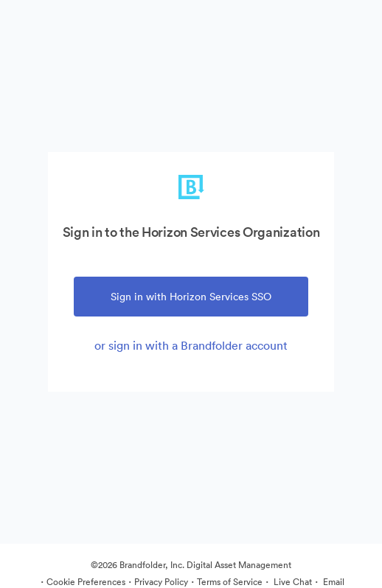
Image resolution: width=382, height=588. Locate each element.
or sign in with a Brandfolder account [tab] (191, 345)
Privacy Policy (161, 582)
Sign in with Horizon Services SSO (191, 297)
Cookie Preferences (86, 582)
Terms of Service (230, 582)
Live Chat (292, 582)
